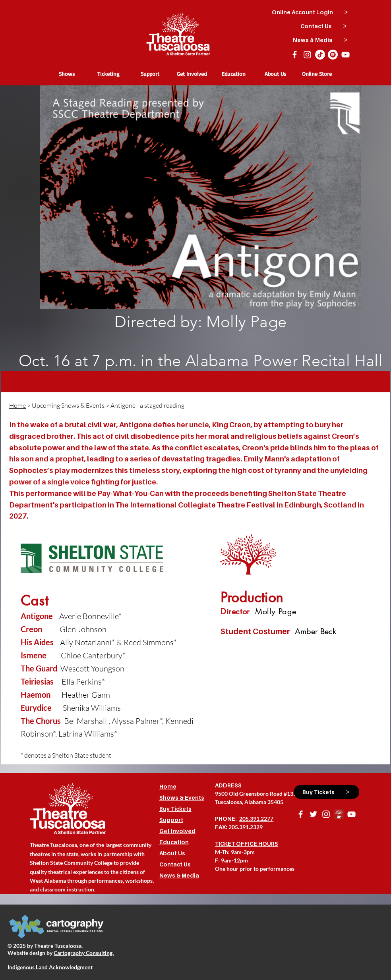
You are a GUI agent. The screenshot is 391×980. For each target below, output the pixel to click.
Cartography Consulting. (84, 953)
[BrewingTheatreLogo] (339, 814)
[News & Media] (320, 40)
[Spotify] (333, 55)
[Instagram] (307, 55)
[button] (67, 74)
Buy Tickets (175, 809)
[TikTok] (320, 55)
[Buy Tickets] (326, 792)
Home (17, 405)
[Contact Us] (324, 26)
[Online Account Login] (310, 12)
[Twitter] (313, 814)
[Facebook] (295, 55)
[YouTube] (346, 55)
